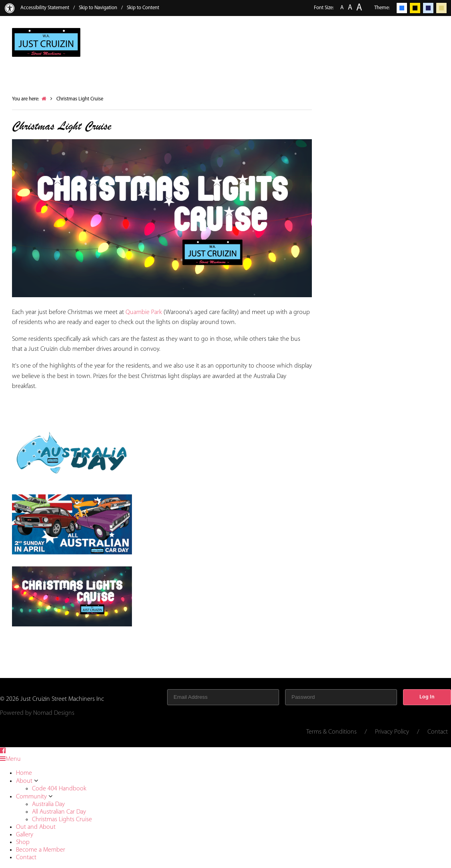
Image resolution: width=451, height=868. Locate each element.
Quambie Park (144, 312)
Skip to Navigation (98, 8)
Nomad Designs (54, 713)
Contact (438, 732)
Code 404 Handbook (59, 789)
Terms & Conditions (331, 732)
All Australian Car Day (59, 812)
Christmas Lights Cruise (62, 820)
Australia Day (48, 804)
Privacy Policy (392, 732)
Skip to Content (143, 8)
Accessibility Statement (45, 8)
